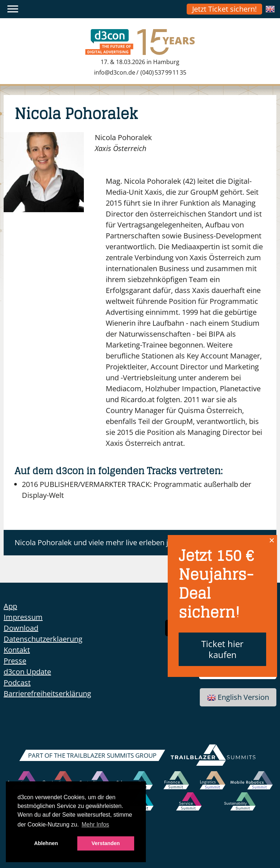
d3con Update (27, 672)
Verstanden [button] (106, 843)
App (10, 606)
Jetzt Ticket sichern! (224, 9)
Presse (15, 661)
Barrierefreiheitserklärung (47, 693)
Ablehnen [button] (46, 843)
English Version (238, 697)
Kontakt (17, 650)
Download (21, 628)
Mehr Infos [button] (96, 825)
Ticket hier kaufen (222, 649)
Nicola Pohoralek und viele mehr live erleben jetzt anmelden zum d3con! (136, 542)
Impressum (23, 617)
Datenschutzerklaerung (43, 639)
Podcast (17, 683)
